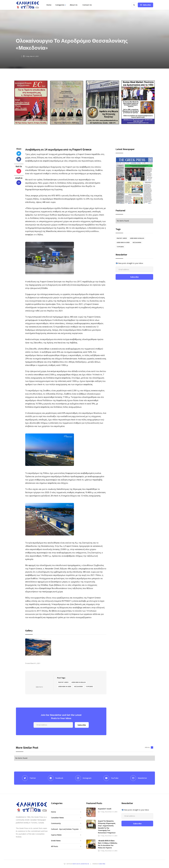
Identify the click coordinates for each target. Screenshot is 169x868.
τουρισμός (89, 687)
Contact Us (87, 5)
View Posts (39, 687)
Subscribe (147, 5)
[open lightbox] (38, 647)
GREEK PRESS (102, 864)
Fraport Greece (63, 682)
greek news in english (79, 682)
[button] (61, 5)
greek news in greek (65, 687)
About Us (74, 5)
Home (49, 5)
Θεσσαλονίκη (78, 687)
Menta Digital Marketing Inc (81, 864)
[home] (28, 5)
